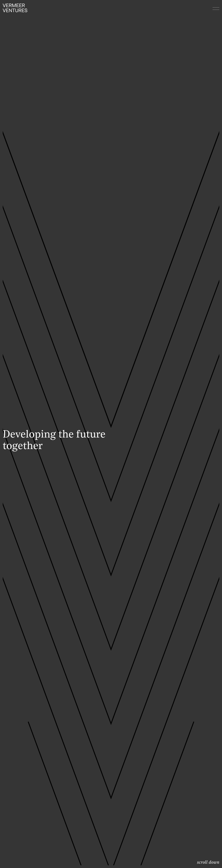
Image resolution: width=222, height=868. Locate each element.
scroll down (208, 863)
